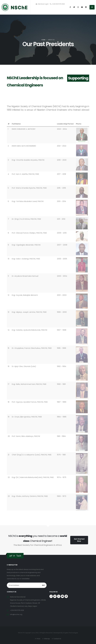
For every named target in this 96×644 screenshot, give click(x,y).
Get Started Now (79, 540)
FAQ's (38, 639)
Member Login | (42, 4)
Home (43, 40)
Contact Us (57, 639)
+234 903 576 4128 (57, 4)
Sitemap (47, 639)
